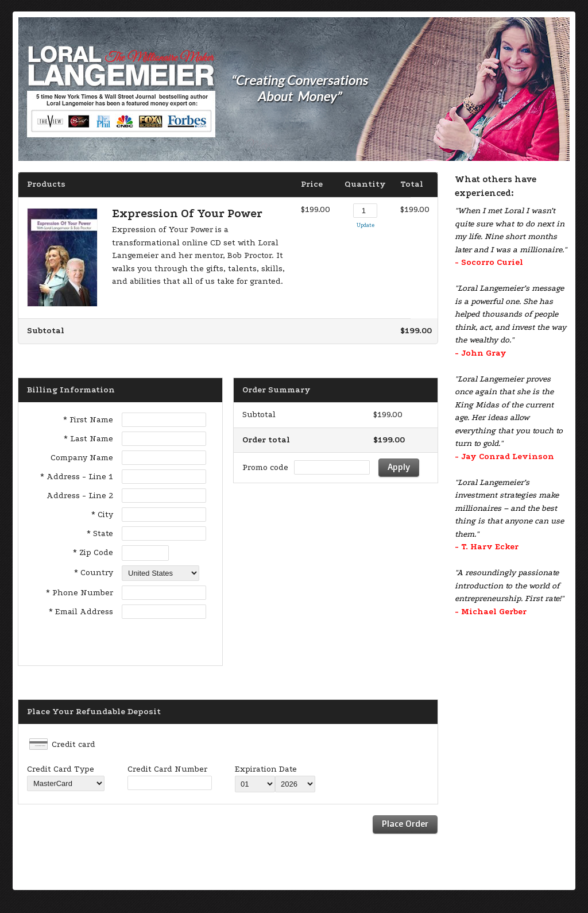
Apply (399, 467)
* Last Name (88, 439)
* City (102, 515)
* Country (94, 573)
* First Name (88, 420)
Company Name (82, 458)
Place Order (405, 824)
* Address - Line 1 (77, 477)
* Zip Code (93, 552)
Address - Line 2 (80, 496)
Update (365, 225)
